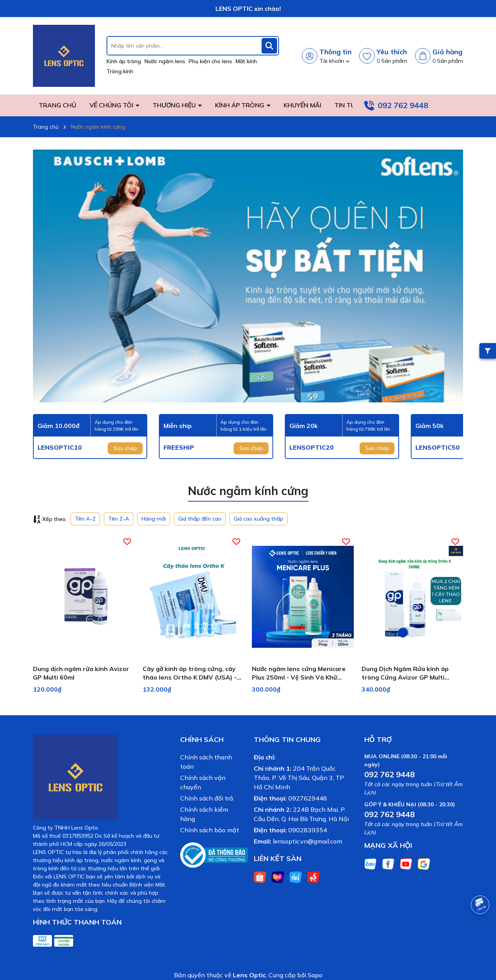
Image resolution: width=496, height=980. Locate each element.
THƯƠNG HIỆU (175, 105)
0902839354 (308, 830)
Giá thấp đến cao (200, 519)
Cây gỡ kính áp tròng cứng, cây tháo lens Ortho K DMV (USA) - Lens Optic (190, 673)
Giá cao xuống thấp (258, 519)
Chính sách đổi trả (207, 798)
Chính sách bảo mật (210, 830)
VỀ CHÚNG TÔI (112, 105)
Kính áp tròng (124, 61)
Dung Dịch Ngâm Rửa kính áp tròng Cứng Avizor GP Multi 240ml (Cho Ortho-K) (405, 673)
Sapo (315, 975)
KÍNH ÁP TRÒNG (240, 105)
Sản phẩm (392, 61)
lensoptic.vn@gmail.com (307, 841)
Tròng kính (120, 71)
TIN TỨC (347, 105)
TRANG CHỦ (58, 105)
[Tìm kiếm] (269, 46)
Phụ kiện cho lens (210, 61)
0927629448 (308, 798)
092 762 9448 (403, 105)
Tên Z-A (119, 519)
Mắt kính (246, 61)
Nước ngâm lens (165, 61)
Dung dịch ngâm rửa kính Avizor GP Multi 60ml (81, 673)
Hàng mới (154, 519)
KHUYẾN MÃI (302, 105)
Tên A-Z (85, 519)
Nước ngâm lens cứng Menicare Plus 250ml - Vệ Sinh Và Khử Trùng (299, 673)
